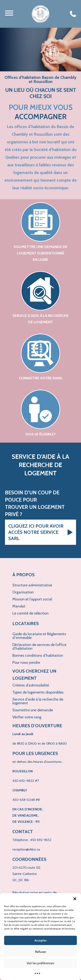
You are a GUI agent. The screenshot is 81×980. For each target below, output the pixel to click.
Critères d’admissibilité (31, 685)
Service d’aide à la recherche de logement (38, 701)
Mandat (19, 606)
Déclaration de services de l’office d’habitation (39, 647)
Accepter (41, 940)
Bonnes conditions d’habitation (38, 655)
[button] (75, 898)
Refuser (41, 952)
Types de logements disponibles (38, 692)
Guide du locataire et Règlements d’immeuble (39, 636)
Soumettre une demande (33, 710)
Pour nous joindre (26, 663)
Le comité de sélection (30, 613)
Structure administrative (32, 585)
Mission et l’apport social (32, 599)
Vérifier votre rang (27, 717)
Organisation (23, 592)
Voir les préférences (40, 963)
